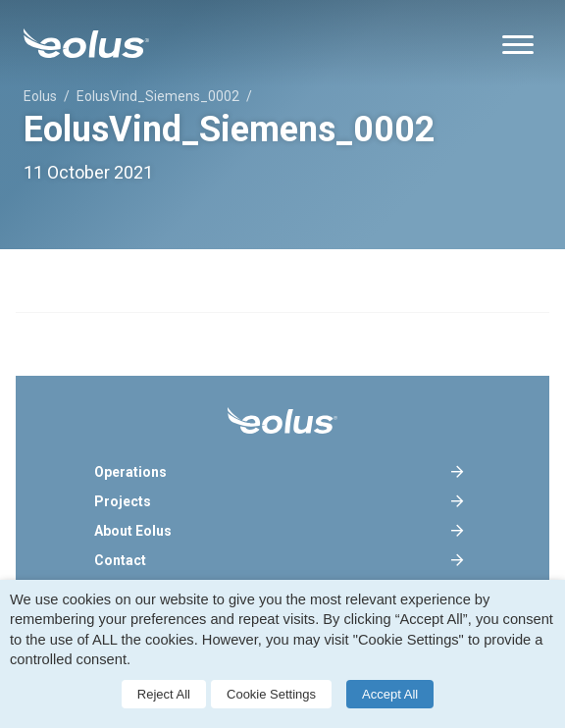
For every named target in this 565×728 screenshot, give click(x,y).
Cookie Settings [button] (271, 694)
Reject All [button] (164, 694)
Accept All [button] (390, 694)
